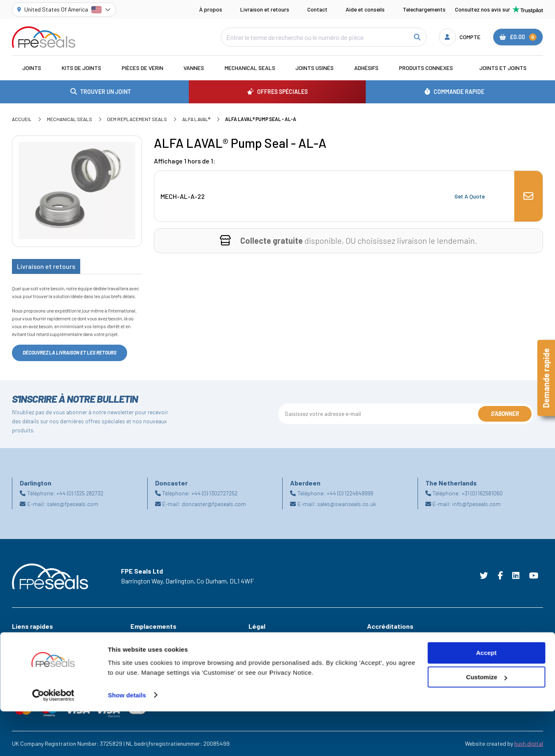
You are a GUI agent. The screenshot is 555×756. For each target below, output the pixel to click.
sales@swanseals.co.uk (347, 504)
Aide (17, 673)
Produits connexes (426, 68)
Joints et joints (503, 68)
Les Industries (29, 638)
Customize (487, 722)
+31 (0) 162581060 (482, 493)
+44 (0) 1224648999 (350, 493)
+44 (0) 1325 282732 (80, 493)
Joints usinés (315, 68)
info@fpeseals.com (476, 504)
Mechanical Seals (250, 68)
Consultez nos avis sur (499, 9)
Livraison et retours (265, 9)
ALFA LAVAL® (196, 119)
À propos (211, 9)
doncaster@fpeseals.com (214, 504)
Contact (317, 9)
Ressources (26, 661)
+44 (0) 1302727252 (214, 493)
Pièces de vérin (143, 68)
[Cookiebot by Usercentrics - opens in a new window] (53, 740)
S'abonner (505, 414)
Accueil (22, 119)
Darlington (143, 650)
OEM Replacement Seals (137, 119)
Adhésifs (366, 68)
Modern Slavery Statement (282, 673)
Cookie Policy (265, 650)
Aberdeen (142, 638)
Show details (127, 740)
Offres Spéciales (33, 650)
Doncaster (143, 661)
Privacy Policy (266, 661)
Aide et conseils (365, 9)
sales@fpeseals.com (73, 504)
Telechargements (424, 9)
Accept (486, 698)
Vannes (194, 68)
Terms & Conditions (273, 638)
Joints (32, 68)
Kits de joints (81, 68)
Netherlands (146, 673)
